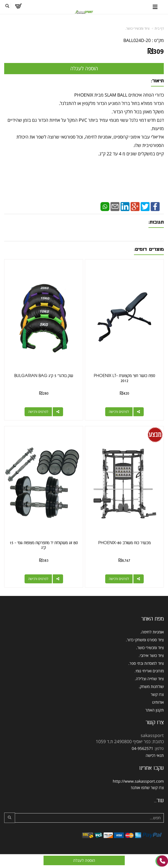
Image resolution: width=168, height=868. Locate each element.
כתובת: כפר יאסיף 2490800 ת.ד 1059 (130, 741)
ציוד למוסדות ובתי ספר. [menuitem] (146, 663)
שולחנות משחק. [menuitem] (151, 686)
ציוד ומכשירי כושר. (137, 28)
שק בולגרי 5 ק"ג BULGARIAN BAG (44, 376)
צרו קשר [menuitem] (157, 694)
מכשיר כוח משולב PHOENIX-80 (124, 543)
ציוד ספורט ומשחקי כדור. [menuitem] (145, 640)
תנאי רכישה (155, 755)
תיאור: (157, 81)
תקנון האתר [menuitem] (155, 710)
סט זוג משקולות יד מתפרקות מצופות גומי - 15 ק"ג (44, 545)
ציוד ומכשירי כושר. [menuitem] (150, 648)
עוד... (159, 801)
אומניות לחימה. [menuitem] (152, 632)
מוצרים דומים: (149, 249)
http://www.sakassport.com (138, 781)
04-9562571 (142, 748)
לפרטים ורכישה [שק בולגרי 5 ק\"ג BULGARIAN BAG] (38, 412)
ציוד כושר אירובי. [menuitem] (151, 655)
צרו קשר (155, 722)
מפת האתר (153, 619)
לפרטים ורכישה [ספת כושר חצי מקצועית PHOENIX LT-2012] (119, 412)
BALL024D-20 (137, 40)
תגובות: (156, 222)
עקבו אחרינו (152, 768)
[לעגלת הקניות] (18, 6)
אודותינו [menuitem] (158, 702)
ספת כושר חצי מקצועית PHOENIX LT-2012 (124, 378)
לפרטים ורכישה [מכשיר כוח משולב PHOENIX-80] (119, 579)
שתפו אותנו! (140, 788)
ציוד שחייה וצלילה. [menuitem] (149, 679)
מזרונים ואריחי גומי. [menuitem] (149, 671)
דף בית (159, 28)
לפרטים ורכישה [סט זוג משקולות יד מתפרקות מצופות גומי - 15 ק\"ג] (38, 579)
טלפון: (159, 748)
